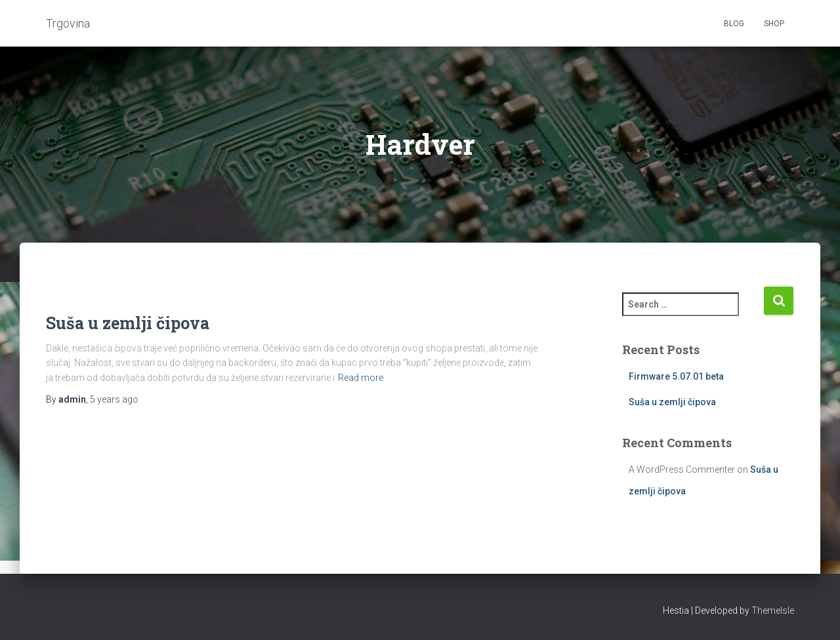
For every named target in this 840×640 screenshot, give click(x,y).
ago (114, 399)
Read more (361, 378)
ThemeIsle (773, 610)
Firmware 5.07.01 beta (676, 376)
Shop (774, 24)
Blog (734, 24)
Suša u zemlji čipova (128, 323)
